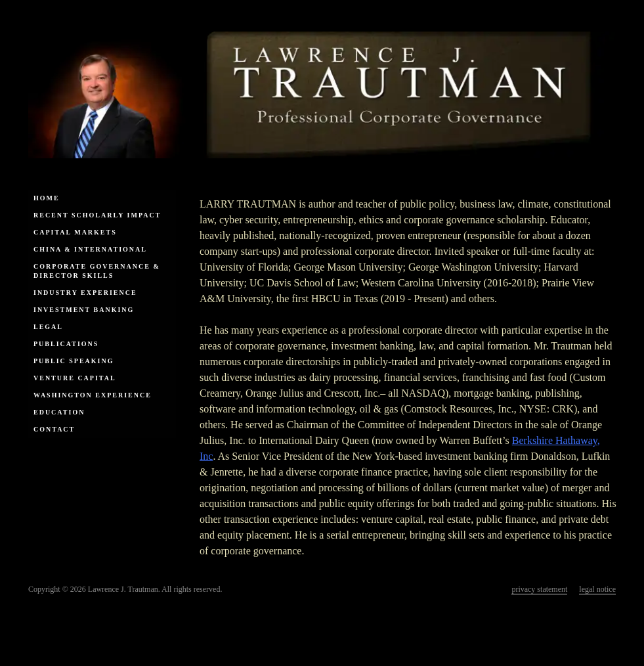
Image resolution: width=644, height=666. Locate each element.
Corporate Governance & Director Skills (97, 271)
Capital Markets (75, 232)
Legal (48, 327)
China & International (90, 249)
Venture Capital (75, 378)
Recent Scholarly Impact (97, 215)
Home (47, 198)
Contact (54, 429)
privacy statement (539, 589)
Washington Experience (93, 395)
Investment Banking (84, 310)
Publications (66, 344)
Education (59, 412)
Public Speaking (74, 361)
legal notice (597, 589)
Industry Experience (85, 293)
